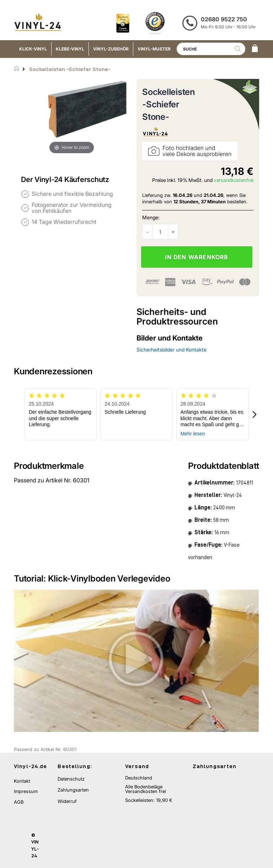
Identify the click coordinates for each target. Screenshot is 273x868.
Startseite (17, 69)
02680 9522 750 (224, 19)
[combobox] (211, 49)
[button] (255, 414)
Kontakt (22, 781)
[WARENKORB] (255, 49)
